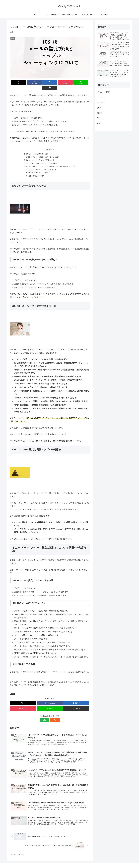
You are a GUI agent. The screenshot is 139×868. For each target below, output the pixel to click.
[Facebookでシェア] (30, 82)
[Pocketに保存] (56, 82)
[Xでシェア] (16, 82)
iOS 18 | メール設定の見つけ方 (37, 149)
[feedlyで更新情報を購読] (47, 716)
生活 (12, 689)
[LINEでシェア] (70, 82)
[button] (83, 82)
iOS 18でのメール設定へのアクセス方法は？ (44, 152)
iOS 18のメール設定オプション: (39, 168)
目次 (47, 144)
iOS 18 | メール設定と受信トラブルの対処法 (42, 158)
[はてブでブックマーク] (43, 82)
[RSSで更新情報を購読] (52, 716)
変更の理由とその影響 (36, 171)
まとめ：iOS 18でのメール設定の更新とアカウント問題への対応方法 (51, 161)
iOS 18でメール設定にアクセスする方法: (42, 165)
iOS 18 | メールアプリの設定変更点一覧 (40, 155)
